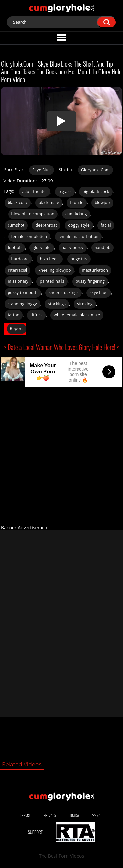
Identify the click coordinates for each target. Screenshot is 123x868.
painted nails (52, 281)
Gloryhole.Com (95, 170)
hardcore (20, 259)
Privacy (50, 815)
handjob (102, 248)
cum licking (76, 214)
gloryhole (42, 248)
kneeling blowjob (54, 270)
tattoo (14, 315)
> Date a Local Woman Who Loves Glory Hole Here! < (61, 347)
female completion (29, 237)
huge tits (79, 259)
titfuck (36, 315)
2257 (96, 815)
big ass (65, 191)
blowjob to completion (33, 214)
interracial (18, 270)
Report (17, 329)
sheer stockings (64, 293)
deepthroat (46, 225)
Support (35, 832)
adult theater (35, 191)
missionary (18, 281)
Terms (25, 815)
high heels (50, 259)
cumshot (16, 225)
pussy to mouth (23, 293)
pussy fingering (90, 281)
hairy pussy (73, 248)
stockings (57, 304)
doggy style (79, 225)
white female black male (77, 315)
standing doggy (22, 304)
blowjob (102, 203)
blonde (77, 203)
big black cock (96, 191)
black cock (18, 203)
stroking (85, 304)
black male (49, 203)
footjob (15, 248)
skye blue (99, 293)
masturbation (95, 270)
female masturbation (78, 237)
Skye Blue (42, 170)
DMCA (74, 815)
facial (106, 225)
